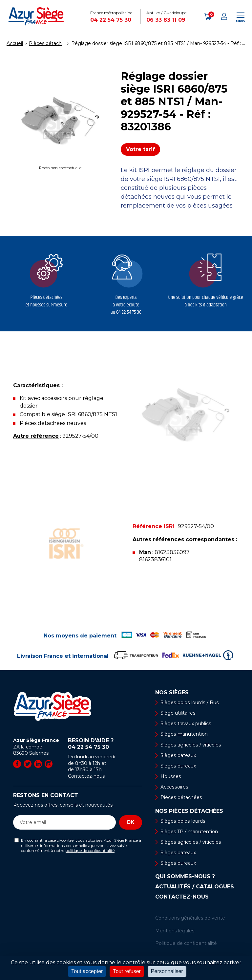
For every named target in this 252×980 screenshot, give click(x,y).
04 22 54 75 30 (111, 20)
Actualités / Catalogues (195, 887)
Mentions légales (175, 931)
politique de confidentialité (90, 850)
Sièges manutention (184, 734)
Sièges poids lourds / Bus (189, 702)
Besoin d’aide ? (105, 744)
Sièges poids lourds (182, 821)
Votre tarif (140, 149)
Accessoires (174, 787)
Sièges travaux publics (186, 724)
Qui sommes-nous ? (185, 877)
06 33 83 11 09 (166, 20)
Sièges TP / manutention (189, 832)
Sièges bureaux (178, 766)
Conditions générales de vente (190, 918)
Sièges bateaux (178, 755)
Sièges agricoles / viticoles (190, 745)
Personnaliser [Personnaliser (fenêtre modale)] (167, 971)
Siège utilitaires (178, 713)
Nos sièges (172, 693)
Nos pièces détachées (189, 811)
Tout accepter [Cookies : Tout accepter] (87, 971)
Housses (170, 776)
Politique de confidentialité (186, 944)
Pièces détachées (181, 798)
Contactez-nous (86, 776)
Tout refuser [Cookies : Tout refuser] (127, 971)
